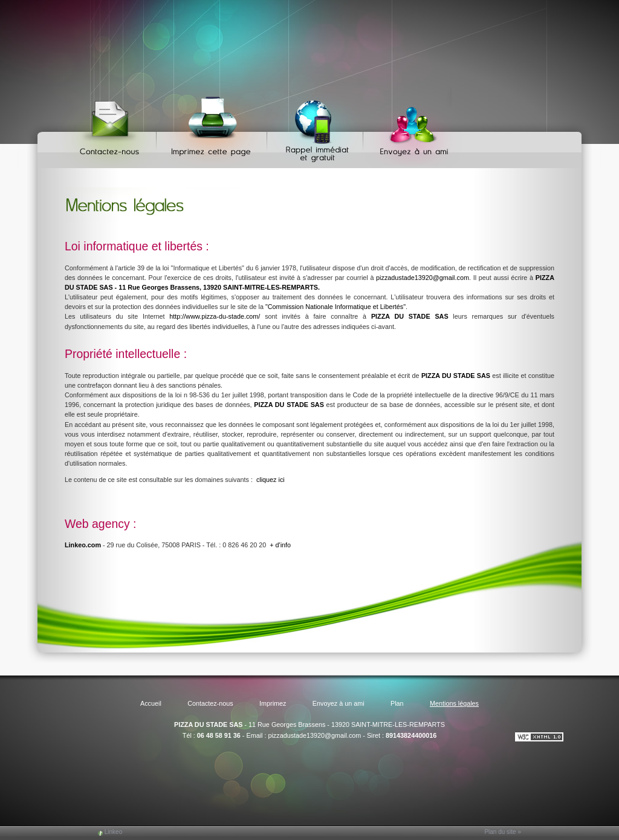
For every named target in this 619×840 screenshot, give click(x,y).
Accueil (151, 703)
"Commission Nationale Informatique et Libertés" (335, 307)
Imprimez (213, 127)
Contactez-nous (112, 127)
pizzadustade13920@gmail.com (423, 278)
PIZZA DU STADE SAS (208, 724)
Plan (397, 703)
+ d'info (280, 545)
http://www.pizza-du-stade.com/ (215, 316)
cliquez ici (271, 480)
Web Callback (317, 127)
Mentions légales (454, 703)
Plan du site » (503, 832)
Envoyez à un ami (408, 127)
